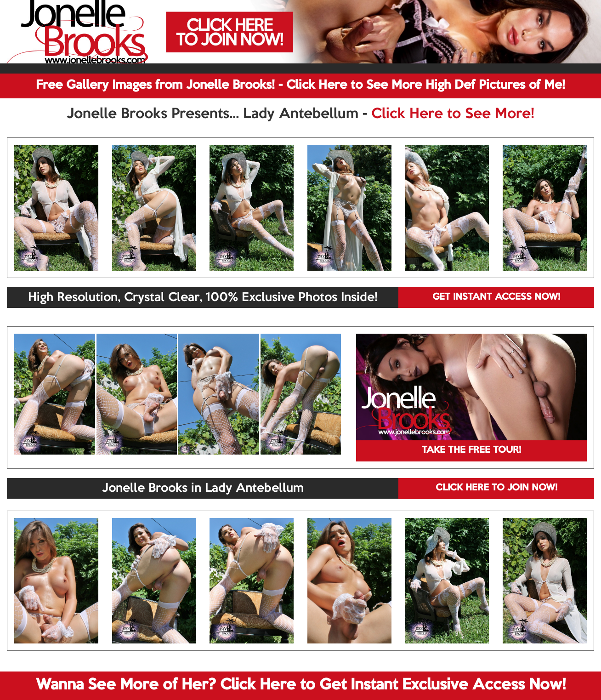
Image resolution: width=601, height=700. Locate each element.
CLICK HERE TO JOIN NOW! (496, 488)
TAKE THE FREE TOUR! (471, 450)
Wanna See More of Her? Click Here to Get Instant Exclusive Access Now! (301, 685)
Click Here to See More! (453, 114)
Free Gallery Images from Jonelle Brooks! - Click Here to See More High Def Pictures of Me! (300, 85)
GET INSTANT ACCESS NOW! (496, 297)
